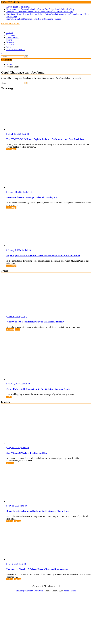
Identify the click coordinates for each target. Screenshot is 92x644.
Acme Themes (70, 591)
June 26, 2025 (13, 316)
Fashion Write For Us (10, 23)
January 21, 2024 (15, 192)
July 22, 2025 (13, 448)
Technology (11, 35)
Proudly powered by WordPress (30, 591)
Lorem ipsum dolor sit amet (18, 7)
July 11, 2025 (13, 506)
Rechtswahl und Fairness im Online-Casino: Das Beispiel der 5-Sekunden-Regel (41, 9)
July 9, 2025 (13, 564)
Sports (9, 40)
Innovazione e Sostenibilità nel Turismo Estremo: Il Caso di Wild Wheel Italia (40, 12)
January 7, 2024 (14, 250)
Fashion (10, 33)
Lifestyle (10, 47)
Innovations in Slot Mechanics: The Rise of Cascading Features (34, 19)
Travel (17, 329)
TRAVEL (10, 45)
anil (24, 134)
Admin (27, 192)
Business (10, 42)
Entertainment (13, 37)
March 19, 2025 (14, 134)
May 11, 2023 (13, 384)
